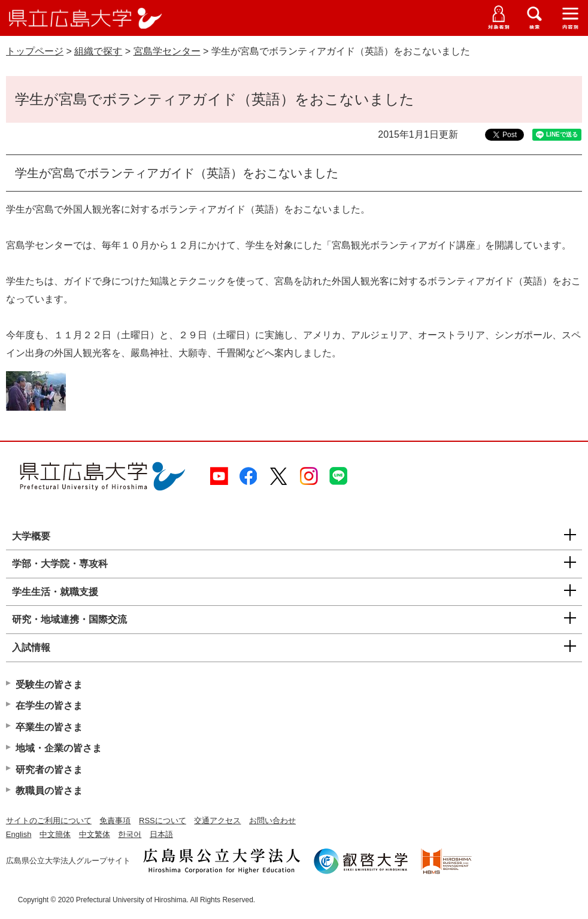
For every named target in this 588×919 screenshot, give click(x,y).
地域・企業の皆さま (59, 748)
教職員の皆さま (49, 791)
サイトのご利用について (49, 821)
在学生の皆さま (49, 706)
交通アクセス (217, 821)
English (19, 834)
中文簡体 (55, 834)
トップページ (35, 51)
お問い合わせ (272, 821)
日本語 (161, 834)
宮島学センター (167, 51)
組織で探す (98, 51)
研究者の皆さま (49, 770)
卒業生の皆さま (49, 727)
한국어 (130, 834)
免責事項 (115, 821)
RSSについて (163, 821)
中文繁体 (95, 834)
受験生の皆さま (49, 685)
